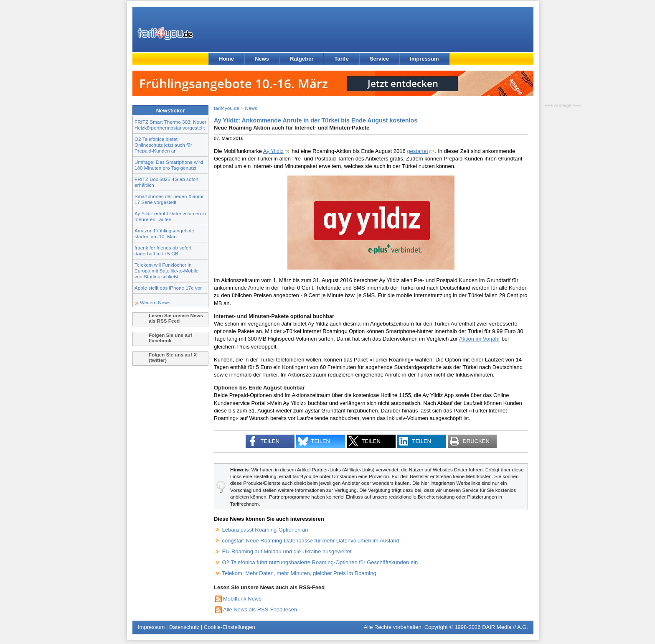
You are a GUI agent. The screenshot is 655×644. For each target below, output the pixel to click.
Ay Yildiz (273, 151)
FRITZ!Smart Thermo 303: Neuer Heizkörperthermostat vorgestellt (170, 125)
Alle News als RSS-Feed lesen (260, 610)
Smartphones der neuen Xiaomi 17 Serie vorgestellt (169, 199)
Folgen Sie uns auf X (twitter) (173, 357)
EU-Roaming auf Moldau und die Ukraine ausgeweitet (287, 551)
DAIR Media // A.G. (505, 627)
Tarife (341, 59)
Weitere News (155, 302)
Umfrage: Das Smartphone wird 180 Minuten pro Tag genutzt (169, 165)
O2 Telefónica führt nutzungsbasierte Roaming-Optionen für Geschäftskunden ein (320, 562)
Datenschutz (184, 627)
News (262, 59)
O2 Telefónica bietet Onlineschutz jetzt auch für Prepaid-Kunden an (163, 145)
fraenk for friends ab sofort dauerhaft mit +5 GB (163, 251)
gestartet (418, 151)
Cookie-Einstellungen (230, 627)
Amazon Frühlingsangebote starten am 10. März (164, 233)
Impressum (424, 59)
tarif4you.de (227, 108)
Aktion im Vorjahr (480, 339)
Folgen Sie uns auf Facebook (170, 338)
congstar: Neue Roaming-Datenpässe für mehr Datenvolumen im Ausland (311, 541)
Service (379, 59)
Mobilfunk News (242, 599)
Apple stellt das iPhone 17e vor (168, 288)
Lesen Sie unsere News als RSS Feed (176, 318)
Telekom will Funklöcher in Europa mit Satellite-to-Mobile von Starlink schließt (166, 271)
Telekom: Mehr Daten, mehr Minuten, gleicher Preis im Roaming (299, 573)
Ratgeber (302, 59)
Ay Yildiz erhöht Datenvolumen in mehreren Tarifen (170, 216)
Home (226, 59)
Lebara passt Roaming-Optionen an (265, 530)
